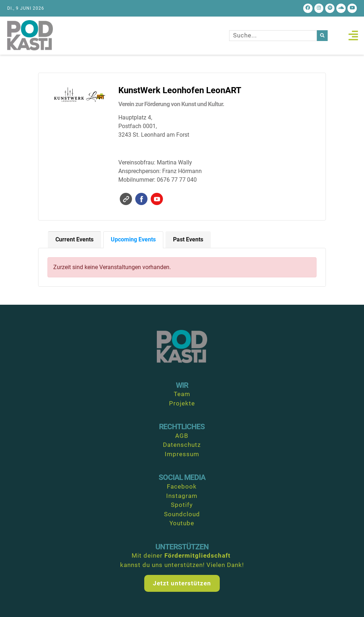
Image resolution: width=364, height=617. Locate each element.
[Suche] (322, 36)
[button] (353, 35)
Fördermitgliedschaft (197, 555)
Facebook (142, 199)
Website (126, 199)
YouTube (157, 199)
